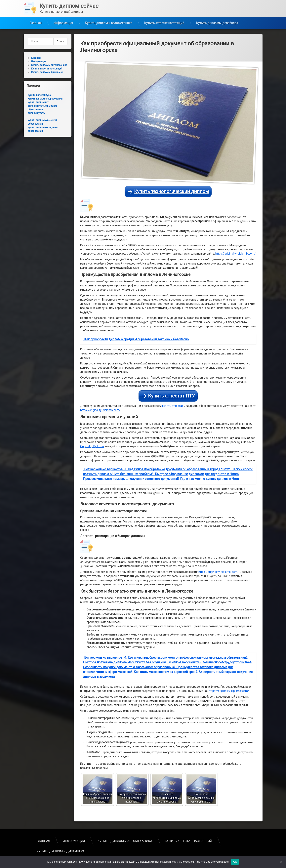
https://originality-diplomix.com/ (235, 122)
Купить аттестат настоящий (164, 18)
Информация (63, 18)
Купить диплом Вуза (31, 95)
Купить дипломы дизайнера (217, 18)
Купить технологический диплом (171, 60)
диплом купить (28, 113)
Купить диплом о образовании (37, 99)
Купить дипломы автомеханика (108, 18)
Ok (235, 862)
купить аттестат (173, 275)
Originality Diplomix (92, 315)
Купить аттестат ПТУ (171, 265)
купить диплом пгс (30, 102)
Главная (36, 18)
